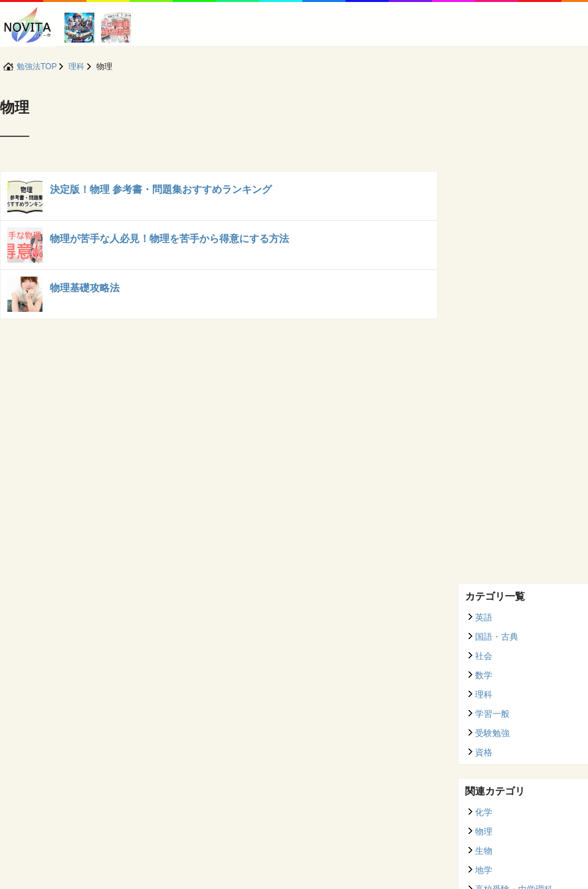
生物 (484, 851)
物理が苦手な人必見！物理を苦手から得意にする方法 (169, 238)
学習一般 (492, 714)
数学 (484, 675)
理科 (484, 695)
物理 (484, 831)
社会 (484, 656)
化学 (484, 812)
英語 (484, 617)
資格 (484, 752)
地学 (484, 870)
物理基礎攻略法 (85, 288)
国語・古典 (497, 637)
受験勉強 (492, 733)
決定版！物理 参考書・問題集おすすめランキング (161, 189)
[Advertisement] (516, 370)
